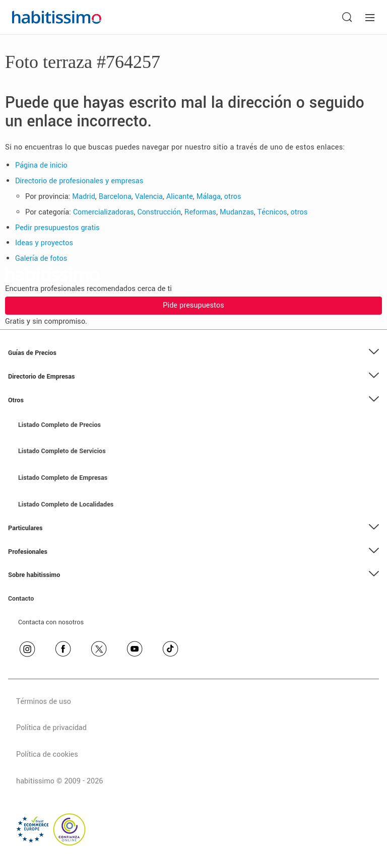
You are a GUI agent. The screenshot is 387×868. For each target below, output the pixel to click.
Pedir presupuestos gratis (57, 228)
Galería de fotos (41, 259)
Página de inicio (41, 165)
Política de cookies (47, 754)
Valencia (149, 197)
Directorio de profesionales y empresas (79, 181)
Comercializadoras (104, 212)
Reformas (200, 212)
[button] (193, 353)
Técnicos (272, 212)
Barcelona (115, 197)
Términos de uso (44, 702)
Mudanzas (237, 212)
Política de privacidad (51, 728)
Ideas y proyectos (44, 243)
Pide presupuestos (193, 305)
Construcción (159, 212)
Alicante (180, 197)
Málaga (209, 197)
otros (233, 197)
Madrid (84, 197)
